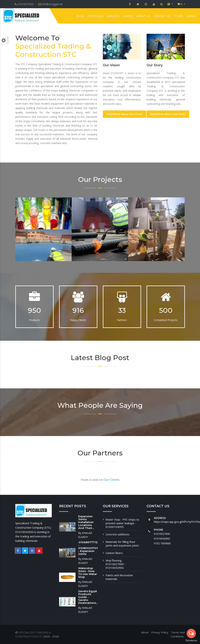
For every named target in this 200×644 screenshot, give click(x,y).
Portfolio (95, 16)
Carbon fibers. (114, 553)
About (145, 632)
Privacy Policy (160, 632)
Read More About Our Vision (125, 114)
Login (191, 16)
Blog (80, 16)
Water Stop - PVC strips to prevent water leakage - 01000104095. (122, 523)
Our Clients (111, 480)
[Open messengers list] (191, 633)
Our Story (155, 65)
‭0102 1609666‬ (162, 543)
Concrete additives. (118, 534)
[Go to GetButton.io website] (191, 640)
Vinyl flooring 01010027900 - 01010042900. (115, 564)
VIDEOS (128, 16)
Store (179, 16)
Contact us (162, 16)
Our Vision (111, 65)
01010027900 (162, 534)
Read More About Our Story (168, 114)
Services (113, 16)
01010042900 (162, 539)
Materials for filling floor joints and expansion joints (122, 544)
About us (143, 16)
